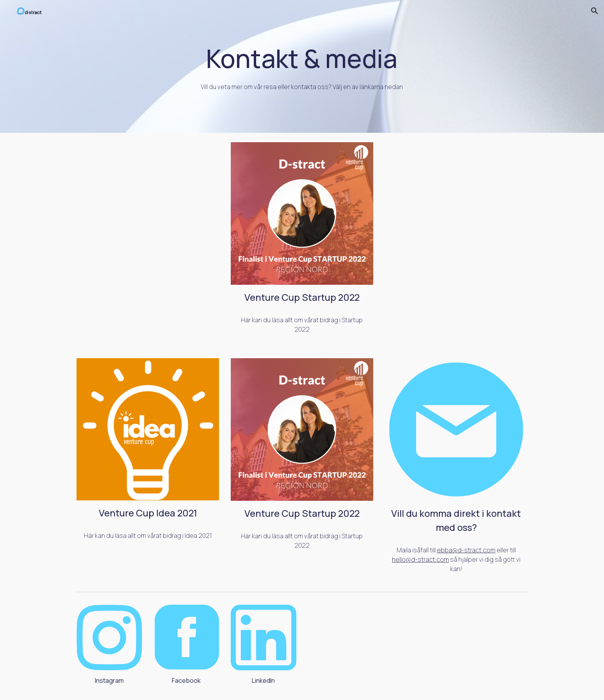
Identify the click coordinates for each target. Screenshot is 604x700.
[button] (595, 11)
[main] (302, 66)
